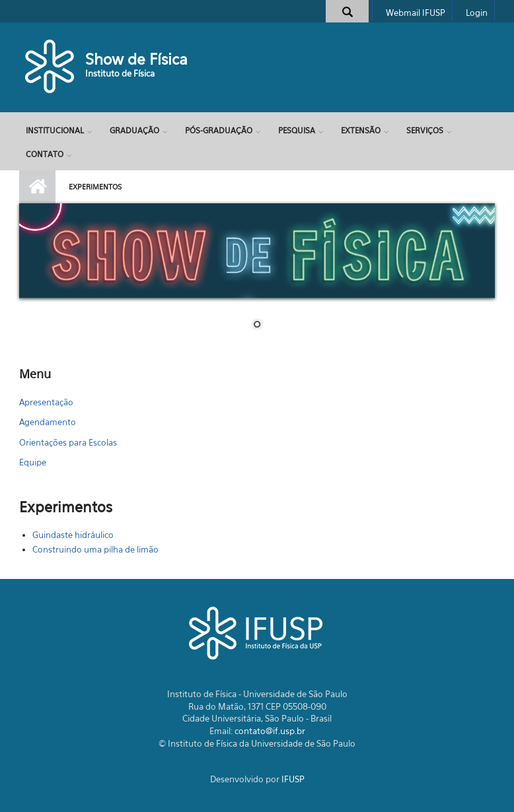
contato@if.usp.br (270, 731)
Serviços (425, 130)
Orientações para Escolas (68, 442)
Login (477, 13)
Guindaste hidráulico (73, 535)
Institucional (55, 130)
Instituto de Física (120, 73)
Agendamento (48, 422)
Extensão (361, 130)
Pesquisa (297, 130)
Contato (45, 154)
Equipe (33, 462)
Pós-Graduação (219, 130)
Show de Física (136, 59)
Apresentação (46, 402)
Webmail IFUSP (416, 13)
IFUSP (293, 779)
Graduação (134, 130)
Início (37, 187)
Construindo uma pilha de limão (95, 549)
